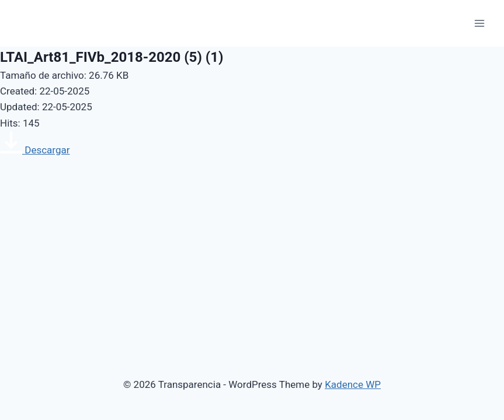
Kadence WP (353, 384)
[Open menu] (479, 23)
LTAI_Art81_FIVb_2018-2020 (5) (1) (112, 57)
